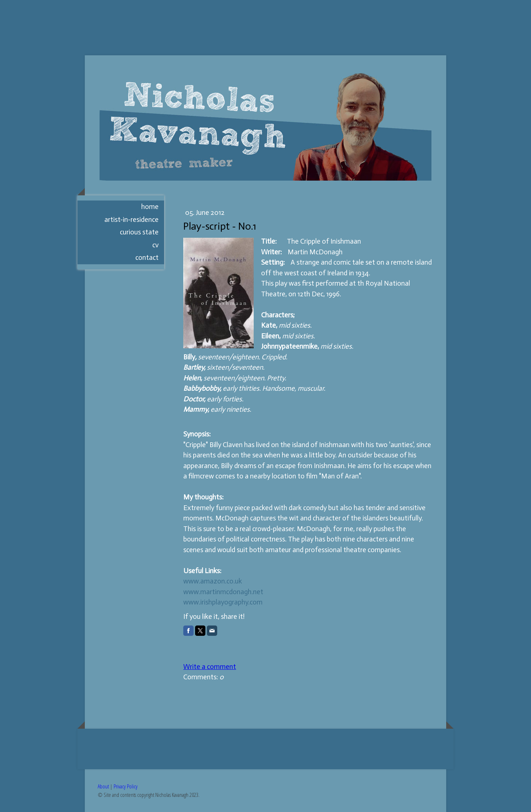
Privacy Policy (126, 786)
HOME (150, 207)
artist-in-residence (131, 219)
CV (155, 245)
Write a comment (210, 667)
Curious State (139, 232)
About (103, 786)
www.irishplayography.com (223, 602)
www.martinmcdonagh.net (223, 592)
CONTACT (147, 257)
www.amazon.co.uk (213, 581)
